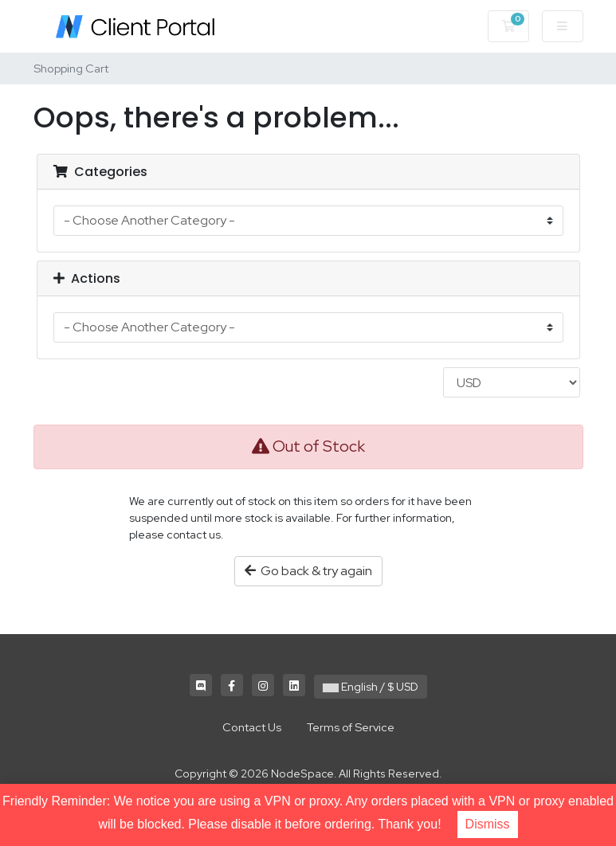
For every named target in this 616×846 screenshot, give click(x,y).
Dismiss (488, 824)
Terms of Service (351, 727)
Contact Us (252, 727)
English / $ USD (371, 687)
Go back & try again (308, 571)
